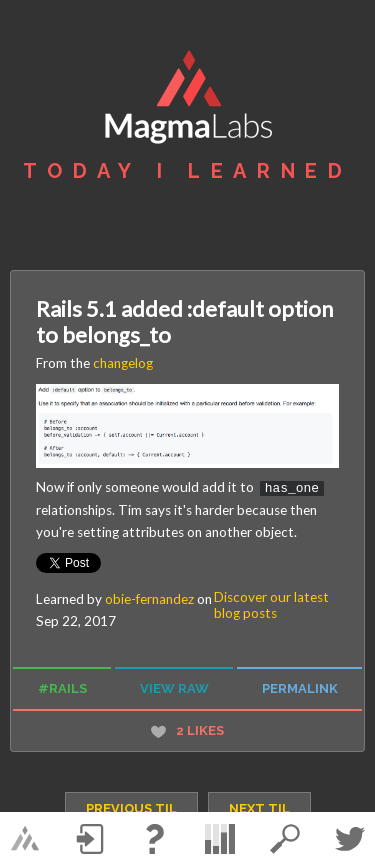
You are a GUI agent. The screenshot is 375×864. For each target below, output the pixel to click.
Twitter (350, 839)
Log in (90, 839)
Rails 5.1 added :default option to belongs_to (184, 322)
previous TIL (131, 807)
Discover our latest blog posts (271, 604)
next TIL (259, 807)
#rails (62, 687)
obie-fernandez (149, 598)
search (285, 839)
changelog (123, 363)
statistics (220, 839)
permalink (300, 687)
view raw (174, 687)
